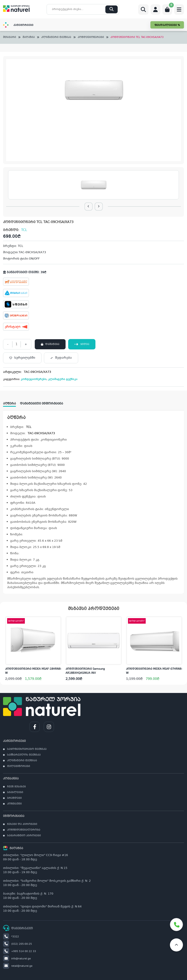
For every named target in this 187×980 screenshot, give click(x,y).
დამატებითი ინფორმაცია (42, 404)
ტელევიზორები (19, 766)
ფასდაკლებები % (167, 25)
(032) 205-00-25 (17, 944)
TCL (24, 230)
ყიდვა (82, 344)
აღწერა (9, 404)
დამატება (52, 344)
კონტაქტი (14, 804)
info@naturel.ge (17, 959)
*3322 (11, 937)
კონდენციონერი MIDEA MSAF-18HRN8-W (33, 671)
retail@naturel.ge (18, 966)
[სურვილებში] (22, 358)
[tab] (11, 402)
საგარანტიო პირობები (24, 836)
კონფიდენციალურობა (24, 830)
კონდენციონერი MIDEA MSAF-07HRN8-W (154, 671)
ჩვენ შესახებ (16, 787)
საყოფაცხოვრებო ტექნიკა (27, 749)
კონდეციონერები (91, 37)
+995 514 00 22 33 (20, 951)
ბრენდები (14, 798)
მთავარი (10, 37)
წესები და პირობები (22, 824)
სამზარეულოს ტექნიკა (24, 755)
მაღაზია (29, 37)
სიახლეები (15, 792)
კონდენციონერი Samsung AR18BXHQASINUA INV (85, 671)
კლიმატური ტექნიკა (56, 37)
